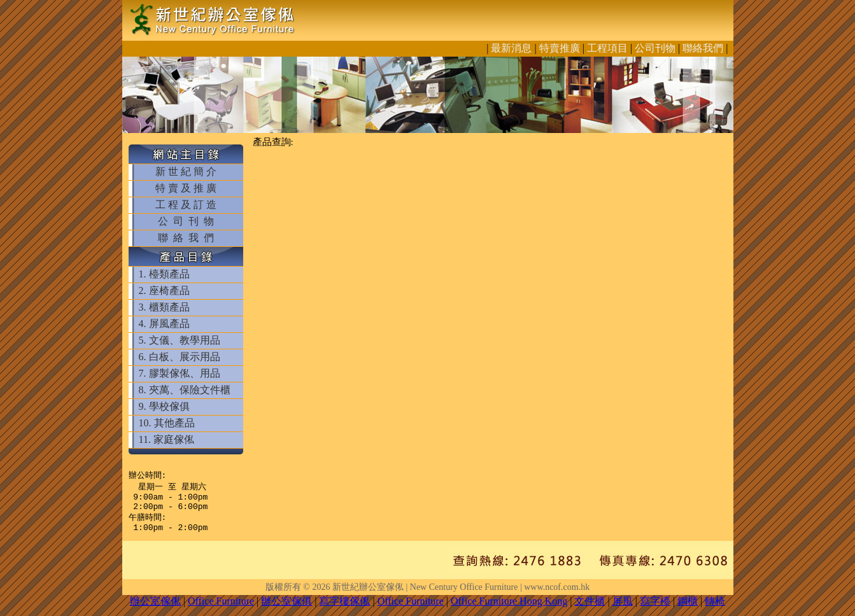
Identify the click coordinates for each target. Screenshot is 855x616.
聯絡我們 (703, 48)
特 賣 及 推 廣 (186, 188)
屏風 (623, 609)
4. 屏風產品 (164, 324)
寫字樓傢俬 (344, 609)
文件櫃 (590, 609)
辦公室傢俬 (155, 609)
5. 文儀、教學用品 (180, 340)
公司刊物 (655, 48)
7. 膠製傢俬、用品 (180, 373)
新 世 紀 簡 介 (186, 171)
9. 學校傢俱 (164, 406)
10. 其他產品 (167, 423)
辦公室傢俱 (286, 609)
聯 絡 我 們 (186, 238)
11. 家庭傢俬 (166, 439)
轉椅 (715, 609)
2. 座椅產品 (164, 290)
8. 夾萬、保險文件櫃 (185, 390)
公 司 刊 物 (186, 221)
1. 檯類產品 (164, 274)
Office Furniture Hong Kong (509, 609)
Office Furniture (221, 609)
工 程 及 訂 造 (186, 205)
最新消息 (511, 48)
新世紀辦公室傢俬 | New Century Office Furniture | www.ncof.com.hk (461, 595)
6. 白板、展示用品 (180, 357)
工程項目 (607, 48)
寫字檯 (655, 609)
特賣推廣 (560, 48)
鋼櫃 (688, 609)
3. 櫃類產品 (164, 307)
